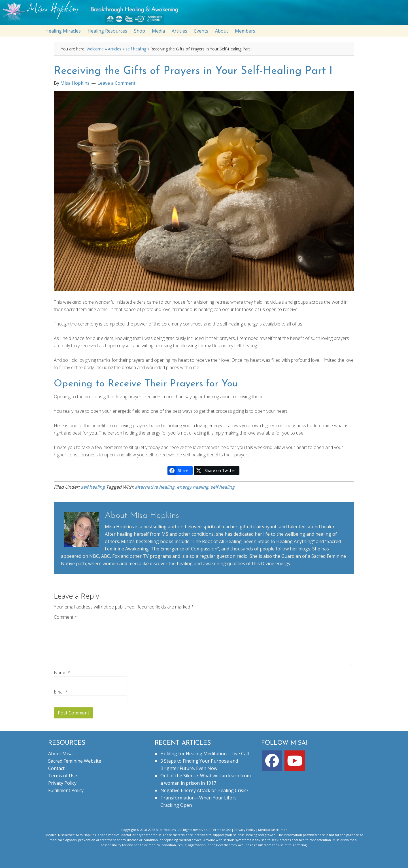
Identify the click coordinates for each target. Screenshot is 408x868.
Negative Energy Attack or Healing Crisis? (204, 790)
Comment (65, 617)
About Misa (60, 754)
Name (62, 673)
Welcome (95, 49)
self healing (136, 49)
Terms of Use (63, 776)
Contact (56, 768)
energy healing (193, 487)
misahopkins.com (207, 14)
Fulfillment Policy (66, 790)
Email (61, 692)
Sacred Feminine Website (75, 761)
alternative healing (155, 487)
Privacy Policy (62, 783)
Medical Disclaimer (273, 830)
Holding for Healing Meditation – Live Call (205, 754)
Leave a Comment (116, 83)
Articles (115, 49)
